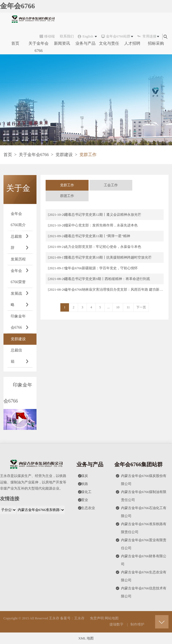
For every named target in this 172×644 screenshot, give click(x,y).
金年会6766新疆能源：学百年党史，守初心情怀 (101, 268)
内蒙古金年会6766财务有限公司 (141, 559)
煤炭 (83, 476)
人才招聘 (132, 43)
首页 (15, 43)
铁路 (83, 484)
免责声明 (97, 618)
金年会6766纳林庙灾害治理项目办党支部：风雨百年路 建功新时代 (115, 289)
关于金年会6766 (39, 47)
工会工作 (111, 185)
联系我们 (67, 36)
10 (118, 307)
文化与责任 (109, 43)
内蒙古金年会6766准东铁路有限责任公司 (141, 527)
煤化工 (85, 492)
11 (128, 307)
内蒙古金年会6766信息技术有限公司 (141, 591)
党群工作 (67, 185)
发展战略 (20, 301)
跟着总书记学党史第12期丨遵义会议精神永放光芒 (103, 215)
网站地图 (112, 618)
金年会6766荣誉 (20, 278)
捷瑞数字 (116, 624)
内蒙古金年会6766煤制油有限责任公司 (141, 495)
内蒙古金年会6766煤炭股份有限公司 (141, 479)
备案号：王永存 (72, 618)
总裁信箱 (20, 358)
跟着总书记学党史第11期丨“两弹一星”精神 (97, 236)
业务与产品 (85, 43)
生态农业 (87, 508)
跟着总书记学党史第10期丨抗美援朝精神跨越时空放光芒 (108, 257)
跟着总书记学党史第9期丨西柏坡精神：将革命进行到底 (107, 279)
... (109, 307)
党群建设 (64, 155)
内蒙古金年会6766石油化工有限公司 (141, 511)
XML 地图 (86, 638)
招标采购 (156, 43)
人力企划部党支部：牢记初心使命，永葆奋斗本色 (103, 247)
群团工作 (67, 196)
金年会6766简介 (20, 221)
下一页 (141, 307)
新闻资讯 (62, 43)
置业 (83, 500)
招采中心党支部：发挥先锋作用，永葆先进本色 (101, 225)
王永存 (54, 618)
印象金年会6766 (20, 324)
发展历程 (20, 261)
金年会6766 (17, 6)
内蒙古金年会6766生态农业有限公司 (141, 575)
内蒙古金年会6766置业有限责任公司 (141, 543)
